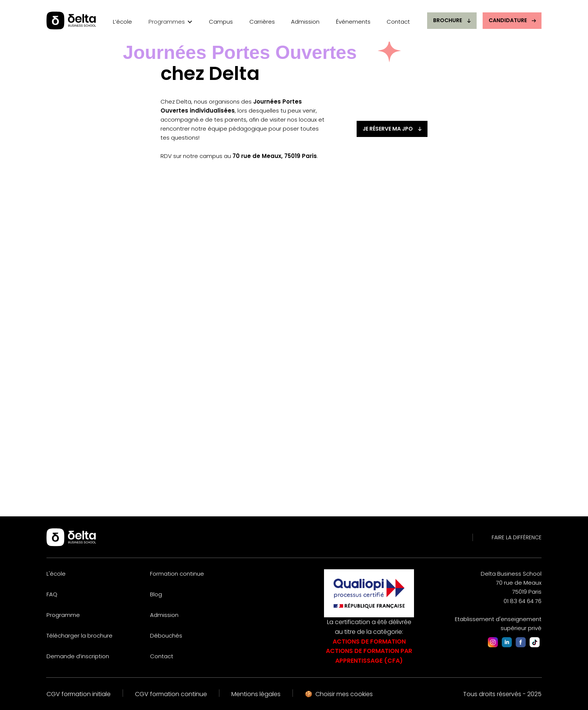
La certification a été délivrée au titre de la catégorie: (369, 641)
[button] (171, 23)
